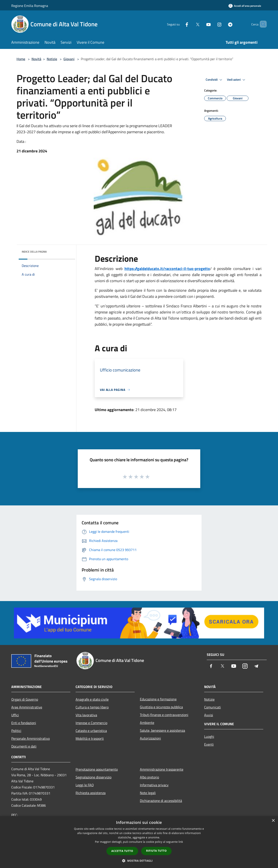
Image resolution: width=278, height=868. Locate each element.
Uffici (15, 715)
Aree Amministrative (27, 707)
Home (21, 59)
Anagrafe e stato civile (92, 699)
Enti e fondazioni (24, 723)
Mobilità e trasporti (90, 738)
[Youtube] (201, 24)
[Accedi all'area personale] (245, 6)
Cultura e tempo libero (92, 707)
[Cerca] (261, 24)
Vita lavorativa (86, 715)
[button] (139, 861)
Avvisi (209, 715)
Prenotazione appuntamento (97, 769)
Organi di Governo (25, 699)
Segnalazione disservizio (93, 777)
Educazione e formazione (158, 699)
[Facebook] (179, 24)
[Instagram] (212, 24)
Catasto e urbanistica (91, 731)
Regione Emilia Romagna (30, 6)
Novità (36, 59)
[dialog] (139, 842)
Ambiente (147, 723)
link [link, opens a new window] (181, 842)
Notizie (52, 59)
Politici (16, 731)
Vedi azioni (237, 80)
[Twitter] (190, 24)
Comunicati (213, 707)
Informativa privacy (154, 785)
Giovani (69, 59)
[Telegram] (223, 24)
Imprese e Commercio (91, 723)
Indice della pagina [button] (34, 252)
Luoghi (209, 736)
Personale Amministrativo (31, 738)
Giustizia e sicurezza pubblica (161, 707)
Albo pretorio (149, 777)
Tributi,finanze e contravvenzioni (164, 715)
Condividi (215, 80)
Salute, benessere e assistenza (162, 730)
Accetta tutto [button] (122, 851)
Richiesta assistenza (91, 793)
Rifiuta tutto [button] (156, 851)
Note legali (148, 793)
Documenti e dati (24, 746)
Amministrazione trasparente (162, 769)
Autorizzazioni (150, 738)
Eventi (209, 744)
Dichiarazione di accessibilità (161, 801)
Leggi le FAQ (85, 785)
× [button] (273, 821)
